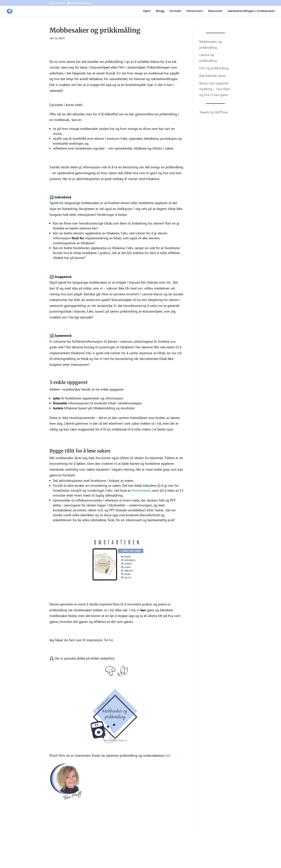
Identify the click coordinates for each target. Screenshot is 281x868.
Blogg (160, 11)
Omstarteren (141, 490)
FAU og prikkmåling (214, 68)
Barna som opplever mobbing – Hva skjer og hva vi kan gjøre (215, 89)
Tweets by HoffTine (213, 112)
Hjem (147, 11)
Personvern (195, 11)
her (168, 755)
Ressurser (215, 11)
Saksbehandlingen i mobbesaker (251, 11)
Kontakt (175, 11)
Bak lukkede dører (213, 76)
